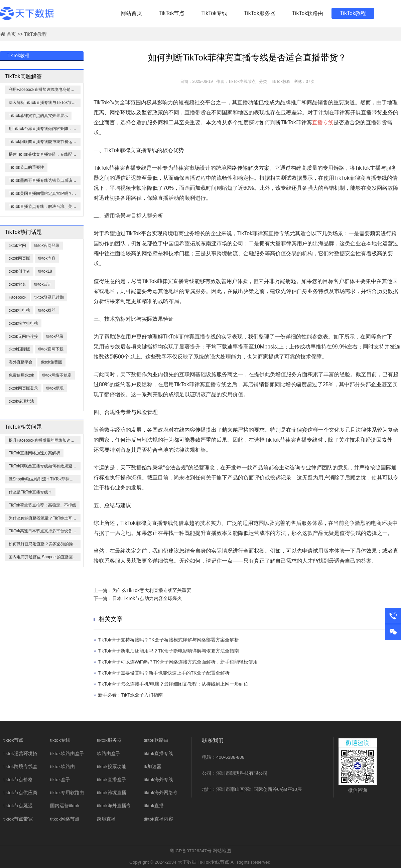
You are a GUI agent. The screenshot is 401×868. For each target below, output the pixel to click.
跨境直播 (106, 819)
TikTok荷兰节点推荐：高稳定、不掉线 (42, 505)
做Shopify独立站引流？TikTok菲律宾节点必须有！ (45, 479)
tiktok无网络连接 (23, 336)
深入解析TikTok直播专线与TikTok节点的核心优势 (45, 103)
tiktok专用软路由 (67, 793)
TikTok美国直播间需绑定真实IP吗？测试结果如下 (45, 193)
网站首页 (131, 13)
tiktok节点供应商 (20, 793)
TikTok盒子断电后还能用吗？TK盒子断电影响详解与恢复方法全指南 (168, 651)
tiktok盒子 (60, 780)
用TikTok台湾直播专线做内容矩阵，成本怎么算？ (45, 129)
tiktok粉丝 (47, 310)
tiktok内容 (47, 258)
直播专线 (323, 122)
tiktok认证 (43, 284)
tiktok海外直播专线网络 (121, 806)
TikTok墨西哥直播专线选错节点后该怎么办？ (45, 180)
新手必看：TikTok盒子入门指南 (130, 695)
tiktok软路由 (62, 767)
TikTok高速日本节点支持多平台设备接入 (44, 531)
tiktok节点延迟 (18, 806)
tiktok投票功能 (112, 767)
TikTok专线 (214, 13)
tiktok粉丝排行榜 (23, 323)
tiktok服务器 (109, 740)
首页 (11, 34)
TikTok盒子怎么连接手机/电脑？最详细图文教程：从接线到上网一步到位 (173, 684)
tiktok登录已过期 (49, 297)
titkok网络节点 (65, 819)
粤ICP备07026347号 (191, 851)
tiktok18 (45, 271)
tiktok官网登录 (47, 246)
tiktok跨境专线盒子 (23, 767)
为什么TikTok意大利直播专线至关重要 (152, 590)
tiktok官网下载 (51, 349)
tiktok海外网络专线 (163, 793)
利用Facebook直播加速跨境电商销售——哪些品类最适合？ (45, 90)
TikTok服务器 (260, 13)
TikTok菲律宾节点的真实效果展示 (38, 116)
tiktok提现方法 (21, 401)
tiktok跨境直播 (112, 793)
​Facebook (18, 297)
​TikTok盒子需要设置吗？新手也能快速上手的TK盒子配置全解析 (164, 673)
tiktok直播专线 (158, 754)
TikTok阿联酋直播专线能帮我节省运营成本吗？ (45, 142)
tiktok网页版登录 (23, 388)
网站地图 (222, 851)
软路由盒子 (109, 754)
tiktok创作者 (19, 271)
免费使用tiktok (21, 375)
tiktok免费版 (51, 362)
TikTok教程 (353, 13)
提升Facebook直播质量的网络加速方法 (44, 440)
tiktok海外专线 (158, 780)
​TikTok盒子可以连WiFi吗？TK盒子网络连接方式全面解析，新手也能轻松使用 (178, 662)
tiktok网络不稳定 (57, 375)
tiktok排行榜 (19, 310)
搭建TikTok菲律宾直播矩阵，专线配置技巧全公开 (45, 154)
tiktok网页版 (19, 258)
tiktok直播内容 (158, 819)
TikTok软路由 (308, 13)
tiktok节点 (13, 740)
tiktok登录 (55, 336)
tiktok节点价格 (18, 780)
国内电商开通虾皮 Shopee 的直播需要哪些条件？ (45, 557)
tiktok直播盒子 (112, 780)
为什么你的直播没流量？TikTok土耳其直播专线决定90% (45, 518)
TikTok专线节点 (213, 862)
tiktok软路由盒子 (67, 754)
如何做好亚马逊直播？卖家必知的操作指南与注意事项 (45, 544)
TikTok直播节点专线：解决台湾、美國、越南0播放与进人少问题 (45, 206)
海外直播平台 (21, 362)
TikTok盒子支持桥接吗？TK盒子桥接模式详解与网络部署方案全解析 (168, 640)
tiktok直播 (154, 806)
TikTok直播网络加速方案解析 (34, 453)
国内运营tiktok (65, 806)
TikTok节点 (172, 13)
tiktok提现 (55, 388)
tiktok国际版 (19, 349)
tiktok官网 (17, 246)
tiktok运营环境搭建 (23, 754)
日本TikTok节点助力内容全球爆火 (147, 598)
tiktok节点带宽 (18, 819)
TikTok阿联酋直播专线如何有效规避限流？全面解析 (45, 466)
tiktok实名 (17, 284)
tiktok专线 (60, 740)
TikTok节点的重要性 (26, 167)
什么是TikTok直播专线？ (30, 492)
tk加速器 (153, 767)
